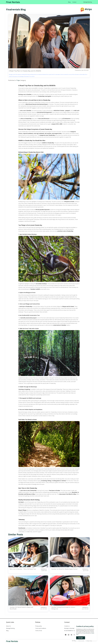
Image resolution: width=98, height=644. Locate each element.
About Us (8, 626)
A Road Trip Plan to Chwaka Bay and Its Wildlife (25, 71)
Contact (74, 2)
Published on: (42, 570)
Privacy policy (39, 626)
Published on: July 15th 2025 (82, 70)
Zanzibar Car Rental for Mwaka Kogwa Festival (64, 569)
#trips (88, 9)
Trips (18, 80)
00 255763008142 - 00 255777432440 (73, 631)
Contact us (67, 626)
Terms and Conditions (41, 628)
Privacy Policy (85, 633)
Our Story (74, 641)
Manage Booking (88, 2)
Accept (80, 638)
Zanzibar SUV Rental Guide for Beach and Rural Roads (21, 608)
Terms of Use (39, 631)
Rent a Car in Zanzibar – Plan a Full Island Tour (23, 569)
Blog (69, 2)
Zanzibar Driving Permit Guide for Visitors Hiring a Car (63, 608)
